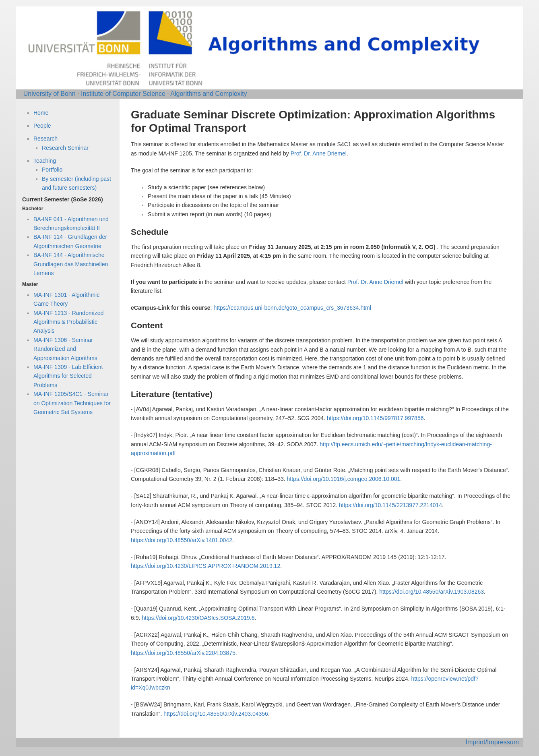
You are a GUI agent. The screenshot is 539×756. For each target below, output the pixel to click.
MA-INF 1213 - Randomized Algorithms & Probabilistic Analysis (68, 322)
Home (41, 113)
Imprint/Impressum (492, 742)
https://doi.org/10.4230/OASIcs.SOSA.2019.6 (198, 618)
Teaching (45, 161)
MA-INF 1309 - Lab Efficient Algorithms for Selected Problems (68, 376)
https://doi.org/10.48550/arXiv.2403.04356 (216, 714)
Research (45, 139)
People (42, 126)
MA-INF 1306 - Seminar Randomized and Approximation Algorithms (65, 349)
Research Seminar (65, 148)
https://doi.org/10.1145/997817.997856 (375, 418)
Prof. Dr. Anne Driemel (319, 153)
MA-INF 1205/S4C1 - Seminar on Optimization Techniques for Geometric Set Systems (72, 403)
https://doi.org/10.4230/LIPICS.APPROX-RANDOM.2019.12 (205, 566)
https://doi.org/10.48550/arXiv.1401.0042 (182, 540)
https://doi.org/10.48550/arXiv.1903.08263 (432, 592)
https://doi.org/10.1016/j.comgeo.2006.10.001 (344, 479)
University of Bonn (50, 94)
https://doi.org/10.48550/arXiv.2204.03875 (183, 653)
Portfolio (52, 170)
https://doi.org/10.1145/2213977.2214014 (390, 505)
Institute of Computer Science (123, 94)
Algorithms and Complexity (209, 94)
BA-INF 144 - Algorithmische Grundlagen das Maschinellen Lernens (71, 264)
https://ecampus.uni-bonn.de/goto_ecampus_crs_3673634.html (292, 308)
